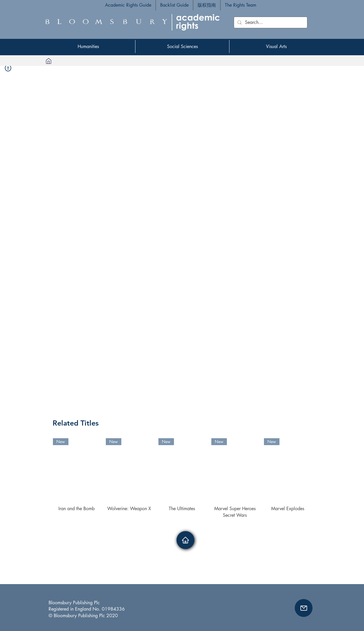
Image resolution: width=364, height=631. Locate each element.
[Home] (48, 61)
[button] (304, 608)
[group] (182, 478)
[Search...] (270, 22)
